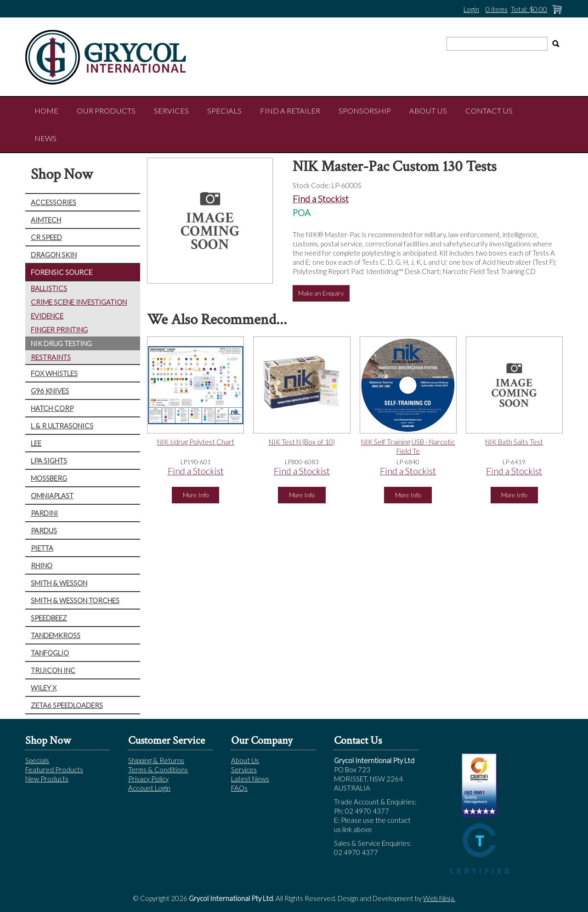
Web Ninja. (439, 898)
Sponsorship (365, 111)
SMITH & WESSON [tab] (59, 583)
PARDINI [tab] (44, 513)
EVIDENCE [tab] (47, 316)
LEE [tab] (36, 443)
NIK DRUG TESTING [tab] (61, 343)
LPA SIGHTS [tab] (49, 461)
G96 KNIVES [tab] (50, 391)
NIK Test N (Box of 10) (302, 442)
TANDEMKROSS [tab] (56, 635)
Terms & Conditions (158, 769)
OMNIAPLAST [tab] (52, 496)
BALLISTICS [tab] (49, 288)
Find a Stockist (321, 199)
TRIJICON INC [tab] (53, 670)
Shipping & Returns (156, 760)
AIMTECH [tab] (46, 220)
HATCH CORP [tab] (52, 408)
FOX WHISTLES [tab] (54, 373)
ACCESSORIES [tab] (54, 202)
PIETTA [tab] (42, 548)
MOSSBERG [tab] (49, 478)
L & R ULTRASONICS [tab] (62, 426)
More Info (196, 495)
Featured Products (54, 769)
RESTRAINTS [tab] (51, 357)
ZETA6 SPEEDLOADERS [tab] (67, 705)
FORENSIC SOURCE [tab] (62, 272)
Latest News (250, 779)
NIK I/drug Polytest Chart (196, 442)
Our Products (106, 111)
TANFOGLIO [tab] (50, 653)
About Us (428, 111)
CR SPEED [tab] (46, 237)
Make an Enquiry (321, 293)
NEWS (45, 138)
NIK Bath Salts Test (514, 442)
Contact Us (489, 111)
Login (471, 9)
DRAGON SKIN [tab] (54, 255)
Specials (224, 111)
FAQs (239, 788)
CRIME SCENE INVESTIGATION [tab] (79, 302)
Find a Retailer (290, 111)
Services (171, 111)
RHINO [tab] (42, 565)
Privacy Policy (148, 779)
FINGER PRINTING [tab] (59, 330)
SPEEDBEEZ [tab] (49, 618)
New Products (47, 779)
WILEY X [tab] (44, 688)
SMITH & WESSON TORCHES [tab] (75, 600)
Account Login (149, 788)
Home (46, 111)
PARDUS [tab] (44, 530)
